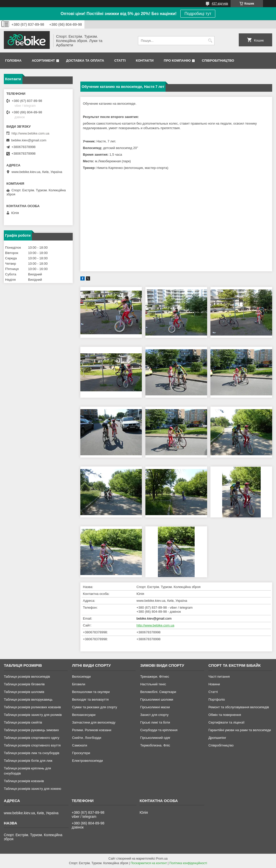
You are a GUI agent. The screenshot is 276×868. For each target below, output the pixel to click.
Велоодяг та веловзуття (90, 699)
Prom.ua (162, 859)
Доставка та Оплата (85, 61)
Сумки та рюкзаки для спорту (95, 707)
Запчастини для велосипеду (94, 722)
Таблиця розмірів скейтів (23, 722)
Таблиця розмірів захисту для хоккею (33, 789)
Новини (214, 684)
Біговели (79, 684)
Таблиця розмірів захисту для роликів (33, 715)
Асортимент (43, 61)
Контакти (145, 61)
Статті (120, 61)
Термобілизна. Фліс (155, 745)
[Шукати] (210, 41)
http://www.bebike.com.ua (155, 625)
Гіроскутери (81, 753)
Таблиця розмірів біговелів (24, 684)
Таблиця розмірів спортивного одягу (32, 738)
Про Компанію (177, 61)
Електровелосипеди (87, 761)
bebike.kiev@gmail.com (154, 618)
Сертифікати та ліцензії (226, 722)
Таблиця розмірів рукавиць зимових (31, 730)
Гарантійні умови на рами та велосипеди (240, 730)
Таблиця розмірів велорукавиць (28, 699)
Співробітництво (218, 61)
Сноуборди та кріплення (159, 730)
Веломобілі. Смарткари (158, 692)
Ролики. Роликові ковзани (92, 730)
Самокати (79, 745)
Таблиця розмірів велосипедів (27, 677)
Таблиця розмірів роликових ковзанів (32, 707)
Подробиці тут (198, 14)
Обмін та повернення (225, 715)
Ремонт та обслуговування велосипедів (239, 707)
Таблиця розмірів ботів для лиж (28, 761)
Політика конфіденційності (188, 863)
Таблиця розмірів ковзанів (24, 781)
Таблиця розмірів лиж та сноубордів (32, 753)
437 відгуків (220, 4)
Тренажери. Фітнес (155, 677)
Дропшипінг (217, 738)
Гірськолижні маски (155, 707)
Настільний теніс (153, 684)
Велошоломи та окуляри (91, 692)
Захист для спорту (154, 715)
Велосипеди (81, 677)
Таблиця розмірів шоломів (24, 692)
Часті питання (219, 677)
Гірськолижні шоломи (157, 699)
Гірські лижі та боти (155, 722)
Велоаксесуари (84, 715)
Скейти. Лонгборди (86, 738)
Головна (13, 61)
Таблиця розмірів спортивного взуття (32, 745)
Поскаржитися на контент (149, 863)
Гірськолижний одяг (155, 738)
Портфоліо (217, 699)
